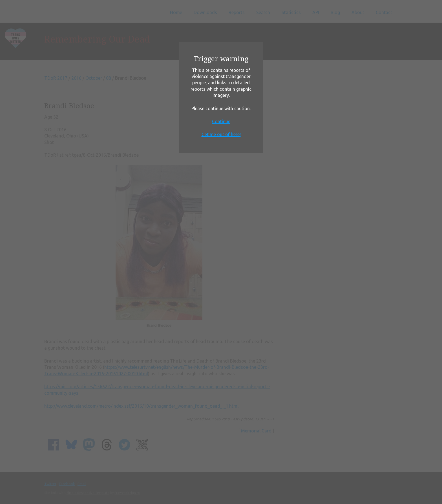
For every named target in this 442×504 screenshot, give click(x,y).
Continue (221, 121)
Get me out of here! (221, 134)
